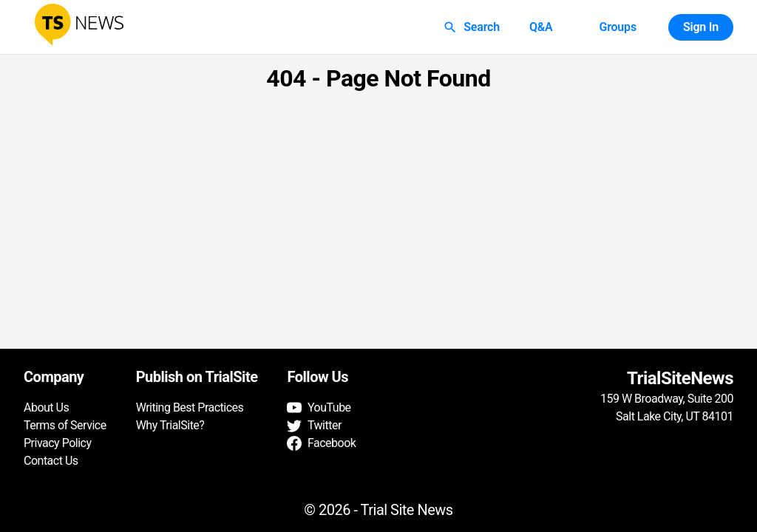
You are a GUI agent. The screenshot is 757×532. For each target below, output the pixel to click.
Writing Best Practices (190, 407)
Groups (617, 27)
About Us (46, 407)
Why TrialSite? (170, 425)
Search (473, 27)
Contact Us (51, 461)
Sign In (701, 27)
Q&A (541, 27)
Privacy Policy (58, 443)
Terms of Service (65, 425)
